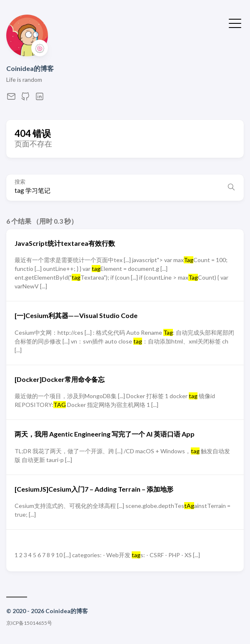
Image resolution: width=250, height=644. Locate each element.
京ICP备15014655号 (29, 623)
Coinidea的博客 (30, 68)
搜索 (20, 182)
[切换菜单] (235, 23)
